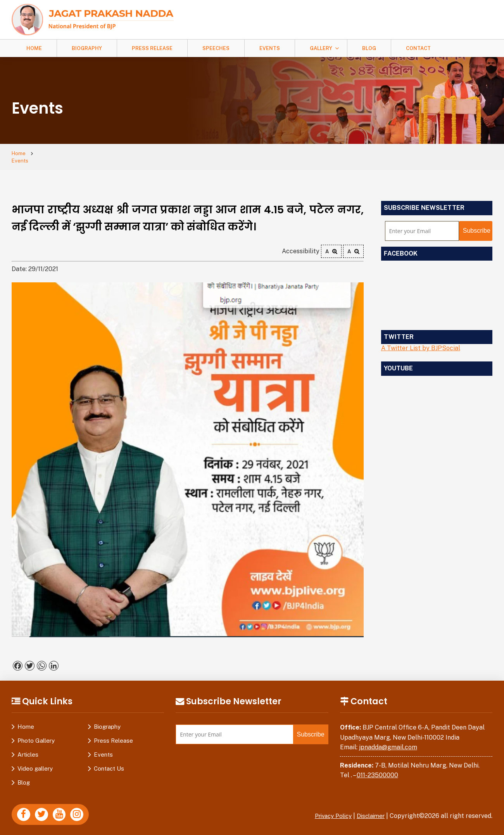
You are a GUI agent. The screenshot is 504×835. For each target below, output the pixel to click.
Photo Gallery (36, 734)
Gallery (321, 48)
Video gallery (35, 762)
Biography (87, 48)
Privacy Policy (328, 810)
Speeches (216, 48)
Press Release (152, 48)
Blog (369, 48)
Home (34, 48)
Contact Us (109, 762)
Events (270, 48)
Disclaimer (369, 810)
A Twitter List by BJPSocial (421, 342)
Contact (418, 48)
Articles (28, 748)
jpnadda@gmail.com (388, 741)
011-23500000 (377, 769)
